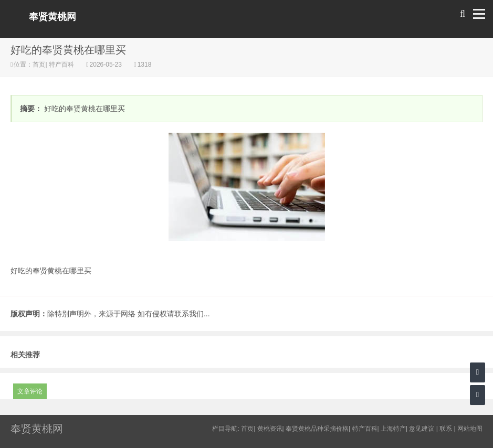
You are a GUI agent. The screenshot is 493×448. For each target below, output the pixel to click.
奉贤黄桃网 (53, 17)
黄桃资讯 (270, 429)
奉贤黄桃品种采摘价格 (317, 429)
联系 (446, 429)
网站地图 (470, 429)
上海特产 (393, 429)
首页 (39, 65)
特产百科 (62, 65)
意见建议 (422, 429)
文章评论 (30, 391)
